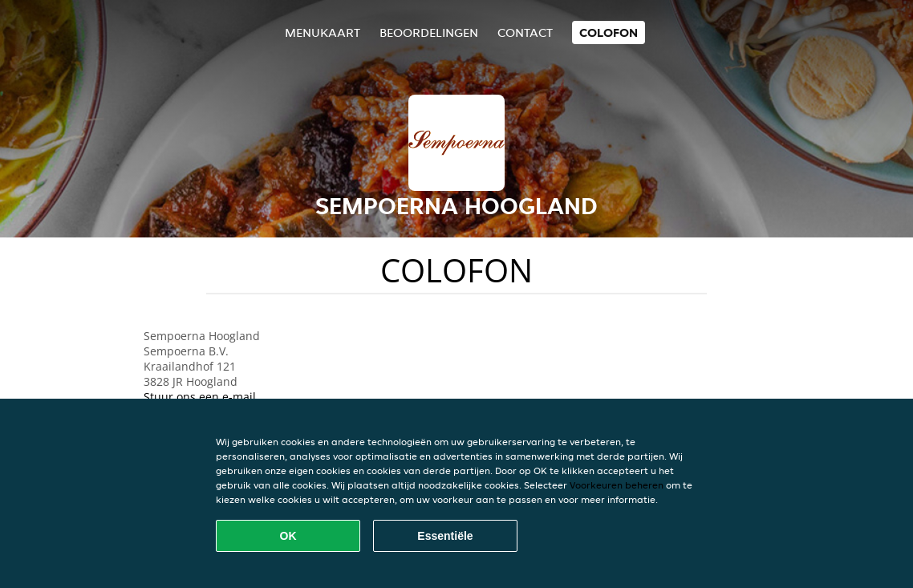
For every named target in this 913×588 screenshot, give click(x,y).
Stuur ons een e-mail (200, 397)
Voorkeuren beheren (617, 485)
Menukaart (323, 32)
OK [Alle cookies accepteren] (288, 536)
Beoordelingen (429, 32)
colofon (609, 32)
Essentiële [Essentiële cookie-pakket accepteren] (445, 536)
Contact (525, 32)
